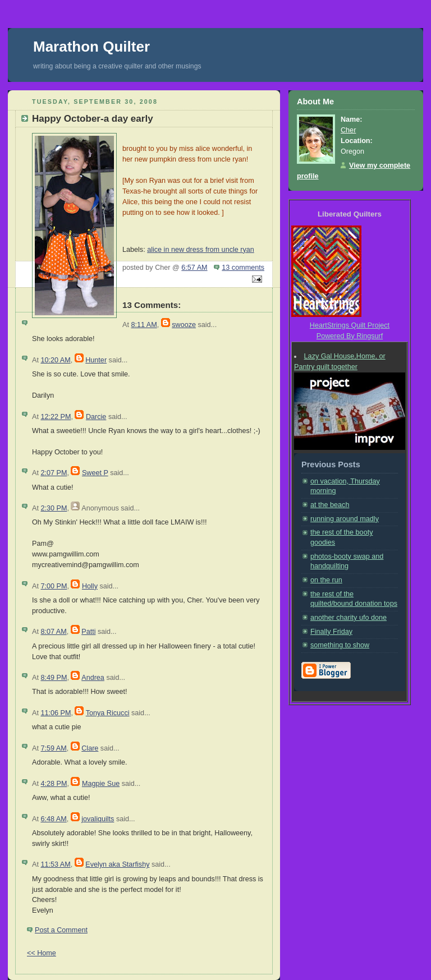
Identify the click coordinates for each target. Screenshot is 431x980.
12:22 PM (56, 417)
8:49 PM (54, 678)
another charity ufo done (349, 618)
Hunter (96, 360)
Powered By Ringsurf (350, 336)
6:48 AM (53, 819)
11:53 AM (55, 864)
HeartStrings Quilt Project (350, 325)
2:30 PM (54, 508)
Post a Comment (61, 930)
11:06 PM (56, 713)
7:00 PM (54, 586)
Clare (90, 748)
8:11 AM (144, 325)
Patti (88, 632)
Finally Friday (331, 632)
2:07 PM (54, 473)
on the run (326, 580)
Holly (90, 586)
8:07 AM (53, 632)
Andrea (93, 678)
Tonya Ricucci (108, 713)
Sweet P (95, 473)
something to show (340, 645)
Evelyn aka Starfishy (117, 864)
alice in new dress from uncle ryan (201, 250)
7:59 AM (53, 748)
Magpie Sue (101, 784)
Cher (348, 130)
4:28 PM (54, 784)
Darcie (96, 417)
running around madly (345, 519)
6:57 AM (194, 268)
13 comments (243, 268)
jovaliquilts (98, 819)
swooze (184, 325)
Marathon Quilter (91, 47)
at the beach (330, 505)
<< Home (42, 953)
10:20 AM (55, 360)
